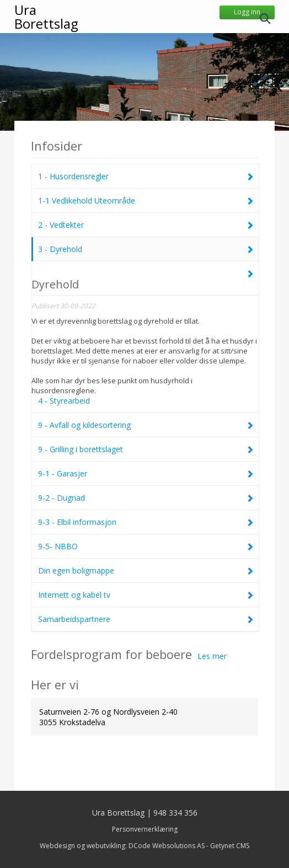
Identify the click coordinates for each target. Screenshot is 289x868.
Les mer (212, 656)
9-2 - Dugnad (146, 498)
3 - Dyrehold (146, 249)
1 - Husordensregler (146, 176)
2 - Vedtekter (146, 225)
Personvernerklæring (145, 829)
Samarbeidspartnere (146, 619)
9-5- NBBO (146, 546)
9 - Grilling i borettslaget (146, 449)
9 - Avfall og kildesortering (146, 425)
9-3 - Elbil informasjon (146, 522)
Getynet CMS (230, 846)
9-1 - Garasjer (146, 473)
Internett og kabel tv (146, 595)
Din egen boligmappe (146, 570)
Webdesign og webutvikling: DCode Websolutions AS (122, 846)
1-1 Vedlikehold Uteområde (146, 200)
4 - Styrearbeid (146, 338)
